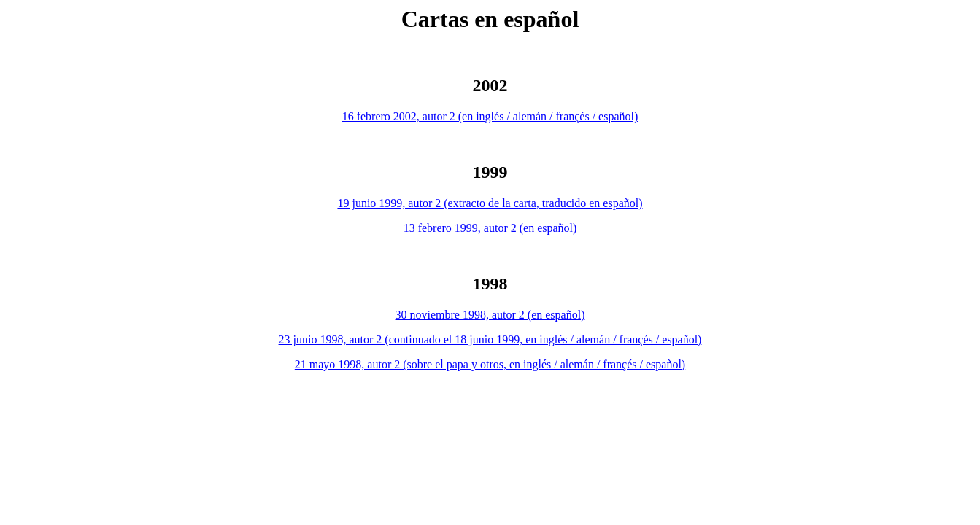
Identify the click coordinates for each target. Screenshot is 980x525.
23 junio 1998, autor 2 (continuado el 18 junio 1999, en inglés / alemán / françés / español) (490, 339)
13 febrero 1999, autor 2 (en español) (490, 228)
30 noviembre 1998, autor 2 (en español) (490, 315)
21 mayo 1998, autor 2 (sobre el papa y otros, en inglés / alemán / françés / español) (490, 364)
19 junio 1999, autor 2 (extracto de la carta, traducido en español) (490, 203)
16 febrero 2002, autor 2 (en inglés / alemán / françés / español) (490, 116)
